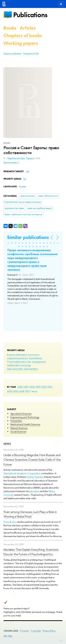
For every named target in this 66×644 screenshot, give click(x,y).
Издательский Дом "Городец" (21, 158)
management (39, 362)
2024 (32, 387)
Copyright (36, 631)
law (29, 362)
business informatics (17, 355)
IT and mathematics (17, 362)
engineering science (18, 358)
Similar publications (28, 237)
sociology (26, 365)
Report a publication (13, 54)
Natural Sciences (19, 428)
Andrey (31, 477)
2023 (38, 387)
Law (28, 171)
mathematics (14, 365)
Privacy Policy (49, 631)
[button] (8, 243)
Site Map (8, 636)
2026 (20, 387)
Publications (30, 15)
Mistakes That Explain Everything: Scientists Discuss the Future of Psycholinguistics (31, 552)
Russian (22, 187)
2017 (28, 391)
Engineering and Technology (25, 417)
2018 (22, 391)
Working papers (21, 43)
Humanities (16, 421)
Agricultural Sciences (21, 414)
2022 (44, 387)
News (7, 444)
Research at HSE (31, 54)
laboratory (34, 491)
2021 (50, 387)
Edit (61, 640)
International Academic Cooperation (22, 473)
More (34, 391)
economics (34, 355)
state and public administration (23, 369)
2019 (16, 391)
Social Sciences (18, 431)
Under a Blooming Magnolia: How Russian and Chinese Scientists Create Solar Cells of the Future (32, 460)
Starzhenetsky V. (11, 163)
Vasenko (39, 477)
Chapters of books (23, 36)
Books (10, 28)
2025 (26, 387)
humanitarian (35, 358)
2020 (10, 391)
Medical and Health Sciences (25, 424)
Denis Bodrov (10, 522)
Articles (28, 28)
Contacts (24, 631)
